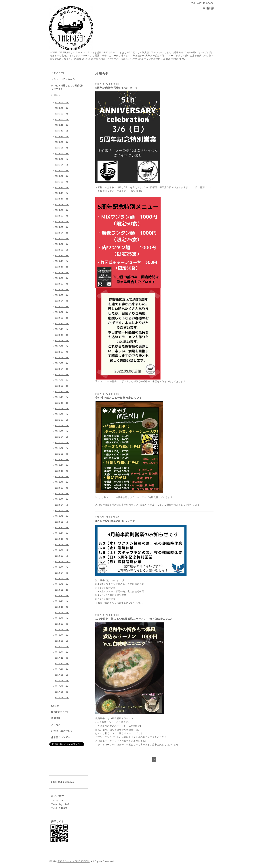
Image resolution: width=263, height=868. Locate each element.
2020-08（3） (62, 482)
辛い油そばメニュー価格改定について (119, 398)
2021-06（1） (62, 425)
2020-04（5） (62, 505)
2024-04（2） (62, 233)
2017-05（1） (62, 698)
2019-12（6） (62, 528)
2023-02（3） (62, 312)
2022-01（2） (62, 386)
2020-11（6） (62, 465)
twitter (55, 706)
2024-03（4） (62, 238)
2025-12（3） (62, 125)
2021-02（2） (62, 448)
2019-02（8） (62, 584)
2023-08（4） (62, 278)
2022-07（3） (62, 352)
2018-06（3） (62, 630)
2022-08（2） (62, 346)
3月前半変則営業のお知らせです (115, 521)
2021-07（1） (62, 420)
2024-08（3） (62, 210)
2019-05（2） (62, 567)
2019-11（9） (62, 533)
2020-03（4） (62, 511)
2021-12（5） (62, 391)
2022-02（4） (62, 380)
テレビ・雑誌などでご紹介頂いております (68, 87)
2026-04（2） (62, 102)
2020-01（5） (62, 522)
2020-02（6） (62, 516)
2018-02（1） (62, 647)
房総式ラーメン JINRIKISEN (74, 861)
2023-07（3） (62, 284)
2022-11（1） (62, 329)
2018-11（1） (62, 601)
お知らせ (56, 95)
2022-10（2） (62, 335)
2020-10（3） (62, 471)
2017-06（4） (62, 692)
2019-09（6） (62, 545)
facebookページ (60, 712)
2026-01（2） (62, 119)
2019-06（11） (63, 562)
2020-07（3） (62, 488)
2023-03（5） (62, 306)
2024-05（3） (62, 227)
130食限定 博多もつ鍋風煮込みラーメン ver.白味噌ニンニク (135, 619)
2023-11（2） (62, 261)
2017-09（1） (62, 675)
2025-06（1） (62, 159)
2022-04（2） (62, 369)
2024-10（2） (62, 199)
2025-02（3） (62, 176)
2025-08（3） (62, 148)
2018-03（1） (62, 641)
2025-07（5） (62, 153)
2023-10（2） (62, 267)
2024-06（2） (62, 221)
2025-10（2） (62, 136)
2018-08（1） (62, 618)
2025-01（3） (62, 182)
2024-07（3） (62, 216)
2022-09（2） (62, 340)
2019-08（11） (63, 550)
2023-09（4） (62, 272)
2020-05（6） (62, 499)
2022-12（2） (62, 323)
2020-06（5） (62, 494)
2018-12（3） (62, 596)
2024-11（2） (62, 193)
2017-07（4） (62, 686)
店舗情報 (56, 718)
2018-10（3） (62, 607)
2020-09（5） (62, 477)
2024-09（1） (62, 204)
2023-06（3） (62, 289)
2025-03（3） (62, 170)
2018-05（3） (62, 635)
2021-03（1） (62, 443)
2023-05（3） (62, 295)
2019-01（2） (62, 590)
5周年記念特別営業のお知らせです (117, 88)
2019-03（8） (62, 579)
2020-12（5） (62, 460)
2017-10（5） (62, 669)
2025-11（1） (62, 131)
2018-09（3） (62, 613)
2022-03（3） (62, 374)
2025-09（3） (62, 142)
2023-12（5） (62, 255)
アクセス (56, 725)
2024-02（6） (62, 244)
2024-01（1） (62, 250)
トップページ (58, 73)
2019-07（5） (62, 556)
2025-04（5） (62, 165)
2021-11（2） (62, 397)
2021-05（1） (62, 431)
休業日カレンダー (61, 737)
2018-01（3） (62, 652)
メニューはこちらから (63, 79)
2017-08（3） (62, 681)
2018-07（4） (62, 624)
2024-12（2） (62, 187)
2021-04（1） (62, 437)
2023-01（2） (62, 318)
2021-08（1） (62, 414)
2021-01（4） (62, 454)
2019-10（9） (62, 539)
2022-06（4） (62, 357)
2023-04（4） (62, 301)
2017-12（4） (62, 658)
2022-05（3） (62, 363)
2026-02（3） (62, 114)
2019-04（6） (62, 573)
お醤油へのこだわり (62, 731)
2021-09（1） (62, 408)
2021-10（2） (62, 403)
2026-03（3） (62, 108)
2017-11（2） (62, 664)
